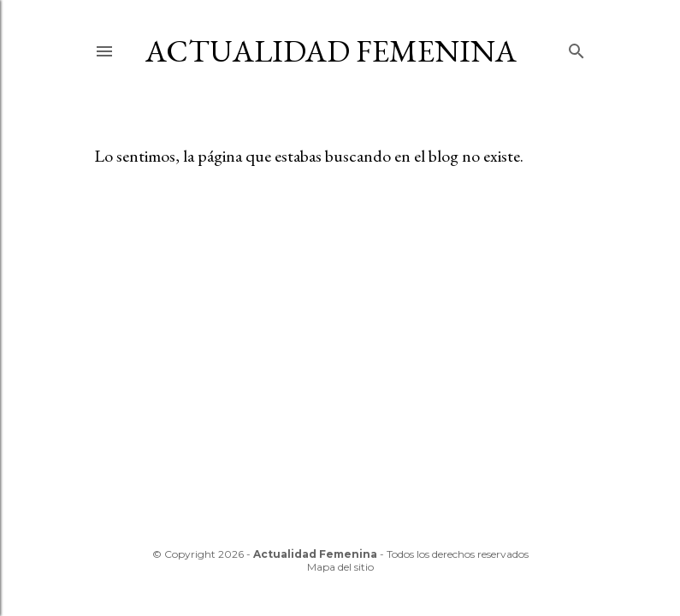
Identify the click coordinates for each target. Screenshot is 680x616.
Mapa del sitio (340, 567)
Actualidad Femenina (331, 51)
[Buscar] (577, 47)
